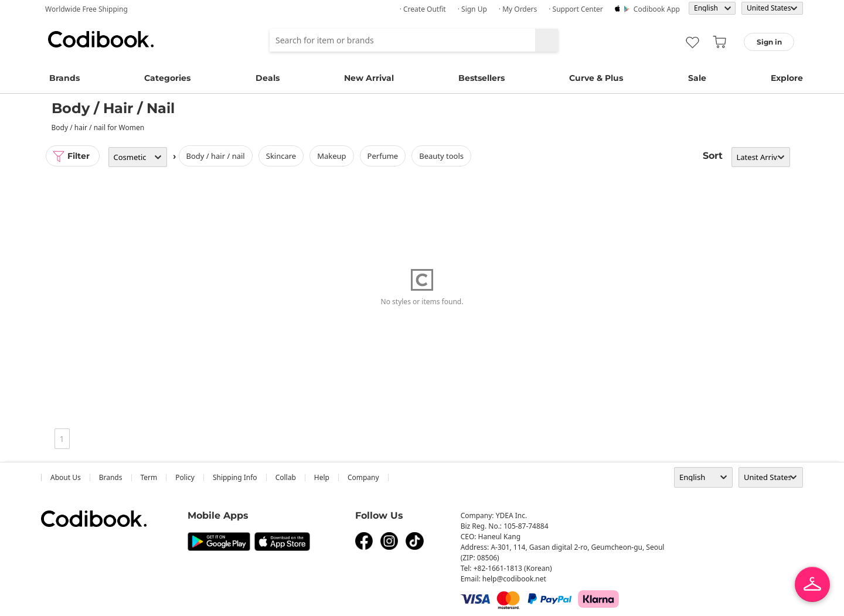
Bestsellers (481, 78)
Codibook (101, 39)
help (322, 477)
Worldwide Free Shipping (86, 9)
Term (149, 477)
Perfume (383, 156)
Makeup (331, 156)
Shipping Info (235, 477)
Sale (697, 78)
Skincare (281, 156)
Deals (268, 78)
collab (286, 477)
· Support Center (576, 9)
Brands (64, 78)
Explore (787, 78)
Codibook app (657, 9)
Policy (185, 477)
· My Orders (518, 9)
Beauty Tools (441, 156)
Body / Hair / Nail (216, 156)
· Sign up (472, 9)
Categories (167, 78)
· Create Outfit (423, 9)
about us (66, 477)
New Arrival (369, 78)
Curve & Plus (596, 78)
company (363, 477)
